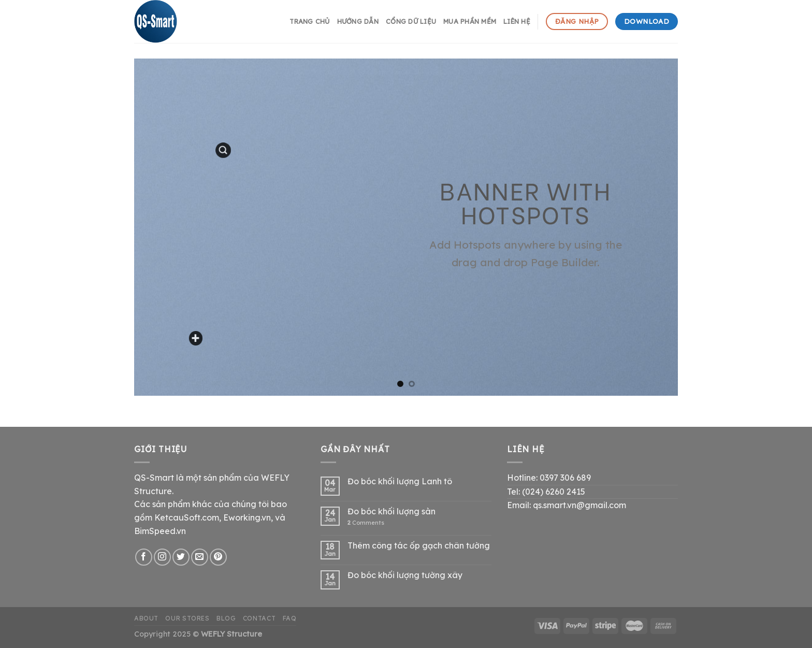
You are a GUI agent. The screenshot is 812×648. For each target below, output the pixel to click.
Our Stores (187, 618)
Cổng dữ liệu (411, 21)
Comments (366, 523)
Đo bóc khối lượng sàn (392, 512)
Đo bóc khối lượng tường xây (405, 575)
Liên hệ (517, 21)
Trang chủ (309, 21)
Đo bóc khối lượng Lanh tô (400, 481)
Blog (226, 618)
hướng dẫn (358, 21)
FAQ (290, 618)
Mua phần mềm (470, 21)
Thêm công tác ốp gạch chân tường (419, 546)
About (146, 618)
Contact (259, 618)
